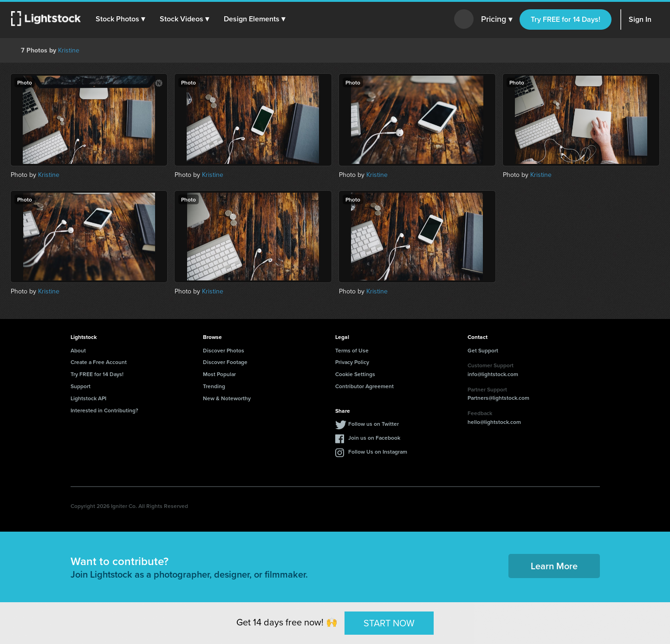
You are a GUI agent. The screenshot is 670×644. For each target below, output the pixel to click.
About (78, 350)
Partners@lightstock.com (498, 398)
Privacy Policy (352, 362)
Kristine (69, 50)
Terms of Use (352, 350)
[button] (120, 19)
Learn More (554, 566)
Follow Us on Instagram (378, 452)
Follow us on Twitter (374, 424)
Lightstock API (88, 398)
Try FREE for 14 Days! (566, 19)
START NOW (389, 623)
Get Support (483, 350)
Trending (214, 386)
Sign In (640, 19)
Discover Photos (224, 350)
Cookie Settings (355, 374)
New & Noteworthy (227, 398)
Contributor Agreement (364, 386)
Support (81, 386)
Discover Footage (225, 362)
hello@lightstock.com (494, 422)
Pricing (497, 20)
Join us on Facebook (374, 438)
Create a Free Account (99, 362)
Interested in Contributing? (104, 410)
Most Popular (219, 374)
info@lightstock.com (493, 374)
